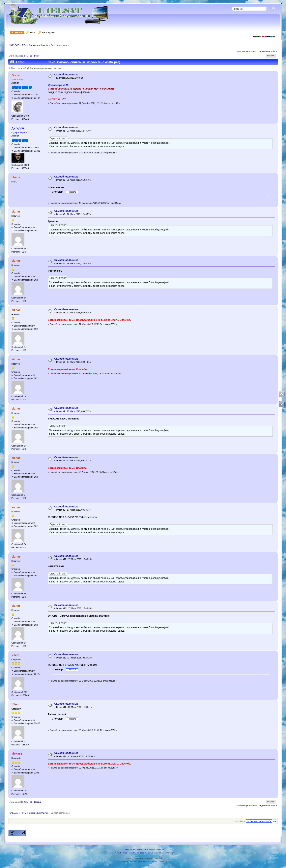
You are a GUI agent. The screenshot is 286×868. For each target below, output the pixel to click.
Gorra (16, 75)
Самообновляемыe (66, 75)
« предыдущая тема (247, 51)
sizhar (16, 211)
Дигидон (18, 128)
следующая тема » (268, 51)
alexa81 (17, 753)
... (28, 56)
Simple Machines (157, 849)
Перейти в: (240, 821)
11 (31, 56)
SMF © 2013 (142, 849)
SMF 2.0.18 (130, 849)
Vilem (15, 655)
